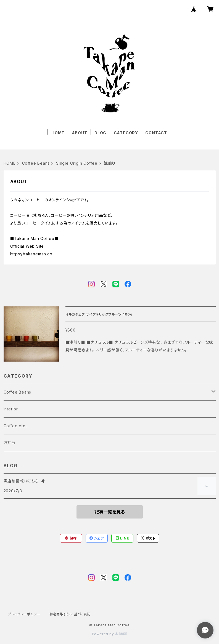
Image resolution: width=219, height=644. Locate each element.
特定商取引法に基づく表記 (70, 614)
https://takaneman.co (31, 254)
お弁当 (10, 443)
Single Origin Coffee (77, 163)
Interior (11, 409)
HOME (58, 133)
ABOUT (80, 133)
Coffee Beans (36, 163)
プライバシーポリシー (24, 614)
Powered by (110, 634)
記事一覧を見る (110, 512)
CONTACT (156, 133)
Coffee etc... (16, 426)
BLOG (100, 133)
